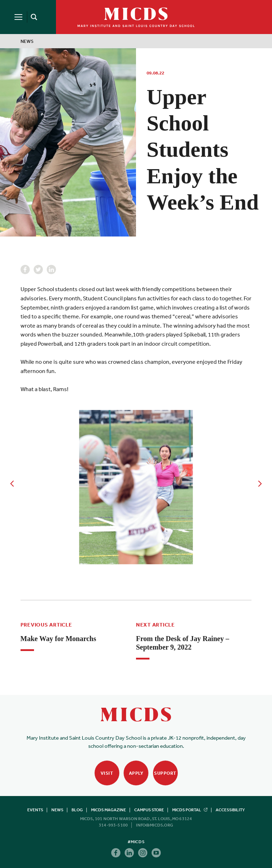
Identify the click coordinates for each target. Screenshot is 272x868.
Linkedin (51, 269)
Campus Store (149, 810)
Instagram (143, 853)
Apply (136, 773)
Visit (107, 773)
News (27, 41)
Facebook (25, 269)
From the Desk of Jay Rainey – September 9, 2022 (183, 643)
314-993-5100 (113, 825)
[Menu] (18, 17)
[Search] (33, 17)
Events (35, 810)
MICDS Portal (190, 810)
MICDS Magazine (109, 810)
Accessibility (230, 810)
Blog (77, 810)
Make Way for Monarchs (58, 639)
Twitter (38, 269)
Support (165, 773)
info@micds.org (155, 825)
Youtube (156, 853)
